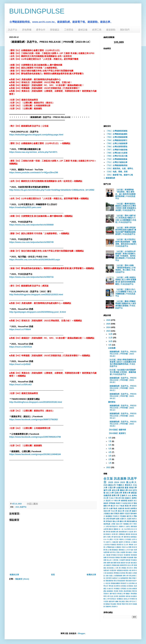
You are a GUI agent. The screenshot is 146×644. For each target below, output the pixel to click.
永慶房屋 (120, 488)
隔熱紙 (108, 604)
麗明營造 (112, 402)
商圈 (130, 547)
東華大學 (127, 493)
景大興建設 (123, 568)
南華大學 (115, 495)
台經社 (128, 526)
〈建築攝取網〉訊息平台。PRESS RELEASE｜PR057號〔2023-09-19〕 (122, 396)
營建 (130, 578)
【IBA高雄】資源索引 (117, 433)
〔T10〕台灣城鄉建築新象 (117, 159)
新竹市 (106, 508)
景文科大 (130, 568)
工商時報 (115, 560)
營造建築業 (121, 581)
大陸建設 (107, 514)
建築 (119, 563)
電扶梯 (119, 604)
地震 (135, 550)
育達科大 (106, 594)
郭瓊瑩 (132, 599)
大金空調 (127, 529)
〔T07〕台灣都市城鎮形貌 (117, 150)
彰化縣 (128, 563)
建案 (127, 488)
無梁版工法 (116, 578)
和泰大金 (125, 547)
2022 (109, 467)
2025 (109, 324)
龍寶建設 (134, 537)
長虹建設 (122, 601)
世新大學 (119, 524)
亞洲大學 (118, 493)
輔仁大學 (107, 599)
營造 (115, 581)
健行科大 (130, 516)
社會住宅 (110, 589)
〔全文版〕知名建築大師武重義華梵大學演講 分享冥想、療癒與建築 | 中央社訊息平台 (122, 372)
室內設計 (120, 555)
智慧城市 (107, 570)
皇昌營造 (117, 586)
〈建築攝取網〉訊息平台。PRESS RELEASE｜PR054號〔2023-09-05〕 (122, 424)
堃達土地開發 (121, 552)
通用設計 (113, 599)
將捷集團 (130, 558)
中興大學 (117, 501)
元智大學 (128, 511)
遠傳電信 (134, 508)
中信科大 (116, 516)
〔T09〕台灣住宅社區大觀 (117, 156)
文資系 (129, 519)
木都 (130, 570)
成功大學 (116, 490)
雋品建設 (113, 604)
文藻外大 (123, 519)
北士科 (126, 545)
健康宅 (121, 542)
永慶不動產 (113, 508)
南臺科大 (122, 526)
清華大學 (126, 576)
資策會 (128, 596)
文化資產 (130, 532)
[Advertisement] (53, 483)
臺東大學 (123, 521)
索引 (117, 534)
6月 (110, 445)
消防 (123, 498)
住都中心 (109, 542)
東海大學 (133, 488)
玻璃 (114, 534)
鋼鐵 (117, 601)
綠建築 (135, 589)
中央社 (111, 498)
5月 (110, 449)
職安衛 (135, 591)
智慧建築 (120, 570)
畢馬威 (111, 586)
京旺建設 (128, 539)
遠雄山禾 (127, 599)
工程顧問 (122, 560)
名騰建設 (118, 547)
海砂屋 (127, 508)
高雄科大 (115, 607)
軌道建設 (134, 596)
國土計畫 (108, 550)
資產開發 (122, 596)
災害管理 (109, 578)
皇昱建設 (123, 586)
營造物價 (129, 581)
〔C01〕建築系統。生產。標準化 (119, 168)
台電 (107, 519)
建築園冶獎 (115, 532)
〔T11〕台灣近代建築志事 (117, 162)
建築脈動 (111, 30)
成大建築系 (107, 565)
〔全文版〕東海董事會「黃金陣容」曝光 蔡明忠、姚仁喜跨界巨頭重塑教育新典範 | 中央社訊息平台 (125, 194)
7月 (110, 441)
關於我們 (125, 30)
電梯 (123, 604)
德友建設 (134, 563)
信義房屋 (107, 495)
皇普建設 (130, 586)
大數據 (108, 555)
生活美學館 (131, 583)
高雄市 (118, 503)
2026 (109, 320)
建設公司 (112, 485)
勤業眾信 (120, 545)
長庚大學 (107, 511)
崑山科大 (132, 482)
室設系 (108, 501)
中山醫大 (110, 539)
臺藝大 (128, 594)
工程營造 (69, 30)
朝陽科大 (128, 498)
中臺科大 (122, 539)
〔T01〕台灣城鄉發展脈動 (117, 131)
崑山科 (109, 560)
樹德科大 (108, 534)
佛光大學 (121, 511)
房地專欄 (27, 30)
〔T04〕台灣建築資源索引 (117, 140)
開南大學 (129, 601)
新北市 (131, 503)
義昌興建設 (128, 591)
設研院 (116, 596)
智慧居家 (113, 570)
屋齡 (135, 558)
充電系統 (127, 542)
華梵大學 (107, 596)
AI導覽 (113, 524)
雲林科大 (129, 485)
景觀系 (117, 514)
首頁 (53, 575)
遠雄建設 (109, 516)
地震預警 (106, 552)
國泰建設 (122, 550)
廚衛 (105, 563)
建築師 (123, 563)
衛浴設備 (134, 534)
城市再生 (113, 552)
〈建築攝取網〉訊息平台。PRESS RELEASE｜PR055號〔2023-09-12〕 (122, 416)
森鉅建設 (110, 573)
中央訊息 (124, 503)
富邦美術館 (111, 558)
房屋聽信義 (115, 565)
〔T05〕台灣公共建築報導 (117, 143)
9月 (110, 345)
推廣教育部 (123, 565)
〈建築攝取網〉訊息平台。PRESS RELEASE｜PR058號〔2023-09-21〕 (122, 388)
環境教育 (123, 583)
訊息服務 (120, 479)
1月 (110, 463)
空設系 (127, 514)
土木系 (127, 550)
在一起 (121, 529)
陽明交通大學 (119, 537)
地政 (132, 550)
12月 (111, 334)
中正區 (116, 539)
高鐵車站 (108, 607)
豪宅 (105, 537)
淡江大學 (110, 493)
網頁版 (134, 493)
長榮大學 (110, 537)
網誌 (105, 591)
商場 (133, 547)
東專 (133, 570)
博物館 (131, 545)
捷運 (118, 519)
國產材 (111, 529)
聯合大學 (116, 521)
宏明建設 (114, 555)
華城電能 (134, 594)
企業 (133, 539)
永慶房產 (121, 508)
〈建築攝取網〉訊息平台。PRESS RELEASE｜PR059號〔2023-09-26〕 (122, 380)
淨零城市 (109, 521)
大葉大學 (112, 488)
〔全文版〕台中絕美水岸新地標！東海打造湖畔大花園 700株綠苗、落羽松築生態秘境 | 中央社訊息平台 (125, 256)
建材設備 (83, 30)
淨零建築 (112, 503)
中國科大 (120, 485)
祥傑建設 (117, 589)
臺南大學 (124, 490)
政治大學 (130, 565)
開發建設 (55, 30)
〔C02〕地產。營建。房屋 (117, 172)
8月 (110, 438)
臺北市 (113, 506)
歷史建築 (129, 573)
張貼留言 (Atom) (22, 579)
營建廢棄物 (109, 581)
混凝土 (111, 576)
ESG (105, 539)
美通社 (121, 591)
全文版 (108, 479)
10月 (111, 341)
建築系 (130, 501)
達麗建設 (120, 599)
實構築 (118, 558)
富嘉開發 (127, 555)
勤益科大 (115, 526)
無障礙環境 (124, 578)
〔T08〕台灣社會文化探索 (117, 153)
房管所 (134, 506)
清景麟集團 (118, 576)
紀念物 (129, 589)
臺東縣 (128, 534)
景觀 (135, 568)
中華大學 (117, 498)
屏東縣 (108, 532)
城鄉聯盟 (124, 501)
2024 (109, 327)
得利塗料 (112, 519)
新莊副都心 (111, 568)
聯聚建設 (122, 534)
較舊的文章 (91, 575)
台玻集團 (112, 348)
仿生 (130, 496)
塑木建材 (129, 552)
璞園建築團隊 (115, 583)
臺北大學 (122, 594)
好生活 (133, 529)
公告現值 (107, 545)
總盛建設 (110, 591)
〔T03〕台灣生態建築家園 (117, 137)
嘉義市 (134, 511)
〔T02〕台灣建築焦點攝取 (117, 134)
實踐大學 (128, 506)
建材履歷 (114, 563)
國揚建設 (115, 550)
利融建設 (113, 545)
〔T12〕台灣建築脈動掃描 (117, 165)
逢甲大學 (107, 490)
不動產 (122, 506)
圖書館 (116, 529)
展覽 (105, 560)
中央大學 (114, 511)
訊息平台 (13, 30)
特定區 (108, 583)
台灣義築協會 (110, 547)
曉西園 (126, 570)
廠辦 (109, 563)
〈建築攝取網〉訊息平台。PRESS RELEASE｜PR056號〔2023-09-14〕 (122, 408)
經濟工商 (97, 30)
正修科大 (124, 495)
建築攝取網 (110, 178)
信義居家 (115, 542)
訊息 (112, 596)
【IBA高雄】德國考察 (117, 430)
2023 (17, 507)
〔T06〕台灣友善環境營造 (117, 147)
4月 (110, 452)
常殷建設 (134, 560)
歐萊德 (123, 573)
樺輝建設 (117, 573)
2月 (110, 459)
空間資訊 (123, 589)
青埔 (127, 604)
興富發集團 (131, 521)
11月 (111, 338)
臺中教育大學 (114, 594)
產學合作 (41, 30)
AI (112, 501)
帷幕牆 (128, 560)
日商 (117, 568)
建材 (112, 514)
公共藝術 (134, 542)
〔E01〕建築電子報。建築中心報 (119, 175)
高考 (130, 604)
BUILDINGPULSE (37, 11)
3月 (110, 456)
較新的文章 (14, 575)
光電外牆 (109, 526)
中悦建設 (123, 516)
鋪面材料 (112, 601)
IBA (117, 506)
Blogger (82, 633)
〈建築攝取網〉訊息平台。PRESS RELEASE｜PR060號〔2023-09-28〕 (122, 354)
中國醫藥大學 (127, 524)
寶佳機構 (123, 558)
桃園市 (122, 514)
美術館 (116, 591)
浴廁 (107, 576)
